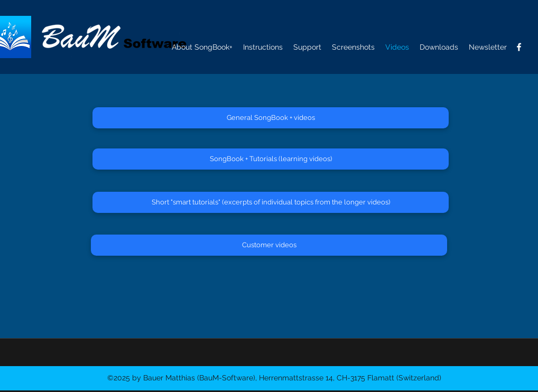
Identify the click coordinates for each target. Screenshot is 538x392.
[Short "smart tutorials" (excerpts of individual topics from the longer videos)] (271, 202)
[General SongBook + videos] (271, 118)
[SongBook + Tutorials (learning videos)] (271, 159)
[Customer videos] (269, 245)
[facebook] (519, 47)
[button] (488, 47)
